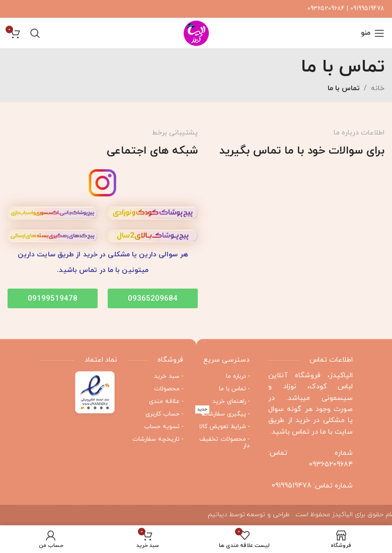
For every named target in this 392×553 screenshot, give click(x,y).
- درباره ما (238, 376)
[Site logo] (196, 32)
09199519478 (292, 486)
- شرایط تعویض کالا (224, 427)
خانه (378, 88)
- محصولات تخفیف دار (224, 442)
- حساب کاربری (164, 414)
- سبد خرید (169, 376)
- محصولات (169, 389)
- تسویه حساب (164, 427)
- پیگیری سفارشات (222, 413)
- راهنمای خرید (231, 401)
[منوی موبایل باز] (373, 33)
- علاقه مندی (166, 401)
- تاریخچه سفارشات (158, 439)
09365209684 (331, 465)
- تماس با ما (234, 389)
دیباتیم (217, 515)
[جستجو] (35, 33)
